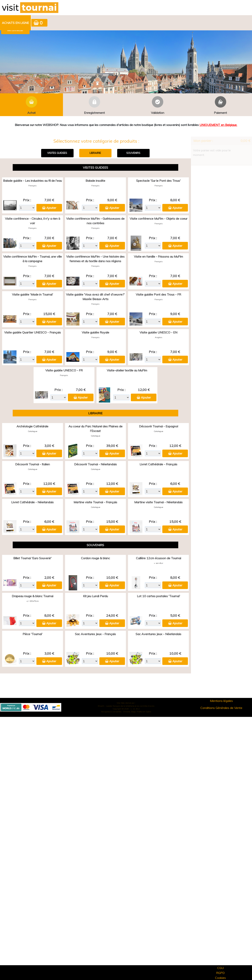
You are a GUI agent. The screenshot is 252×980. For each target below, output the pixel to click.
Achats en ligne (15, 23)
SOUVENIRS (133, 153)
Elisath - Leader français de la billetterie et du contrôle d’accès (126, 706)
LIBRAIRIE (95, 153)
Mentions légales (221, 701)
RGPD (220, 973)
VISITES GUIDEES (57, 153)
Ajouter (51, 208)
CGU (221, 968)
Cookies (220, 978)
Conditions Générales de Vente (221, 708)
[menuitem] (16, 23)
